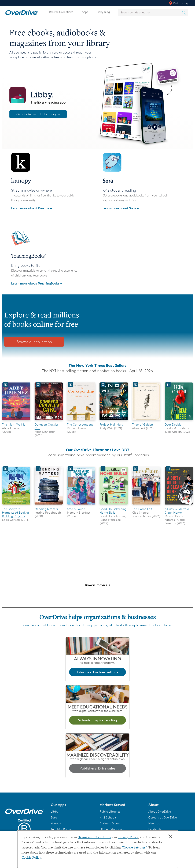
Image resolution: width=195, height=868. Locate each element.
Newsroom (156, 823)
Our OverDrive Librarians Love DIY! (98, 450)
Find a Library (179, 3)
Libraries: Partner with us (98, 672)
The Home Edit (142, 509)
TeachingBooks (61, 829)
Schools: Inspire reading (97, 720)
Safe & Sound (76, 509)
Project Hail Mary (111, 424)
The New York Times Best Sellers (97, 365)
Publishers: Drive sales (97, 768)
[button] (73, 805)
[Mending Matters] (49, 505)
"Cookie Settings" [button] (134, 848)
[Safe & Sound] (81, 505)
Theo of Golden (143, 424)
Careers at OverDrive (163, 817)
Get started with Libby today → (38, 114)
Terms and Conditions (95, 837)
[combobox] (150, 12)
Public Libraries (110, 812)
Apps (85, 12)
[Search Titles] (185, 13)
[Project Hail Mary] (114, 421)
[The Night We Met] (16, 421)
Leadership (156, 829)
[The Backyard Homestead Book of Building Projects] (16, 505)
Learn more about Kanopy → (32, 208)
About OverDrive (160, 812)
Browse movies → (98, 585)
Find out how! (160, 625)
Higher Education (112, 829)
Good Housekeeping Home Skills (113, 511)
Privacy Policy (128, 837)
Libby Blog (103, 12)
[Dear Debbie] (179, 421)
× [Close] (170, 836)
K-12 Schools (108, 817)
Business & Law (110, 823)
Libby (54, 812)
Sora (54, 817)
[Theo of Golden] (146, 421)
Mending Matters (46, 509)
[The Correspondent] (81, 421)
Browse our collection (34, 342)
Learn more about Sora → (121, 208)
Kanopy (56, 823)
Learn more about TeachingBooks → (37, 283)
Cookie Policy (31, 858)
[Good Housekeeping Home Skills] (114, 505)
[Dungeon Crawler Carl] (49, 421)
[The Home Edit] (146, 505)
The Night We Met (14, 424)
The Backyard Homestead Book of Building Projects (16, 512)
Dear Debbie (173, 424)
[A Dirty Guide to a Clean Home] (179, 505)
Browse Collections (61, 12)
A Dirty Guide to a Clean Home (177, 511)
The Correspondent (80, 424)
